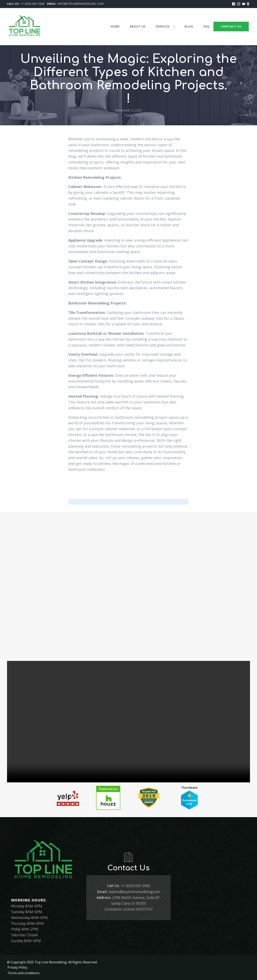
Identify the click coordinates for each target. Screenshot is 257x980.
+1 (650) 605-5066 (33, 4)
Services (163, 26)
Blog (189, 26)
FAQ (206, 26)
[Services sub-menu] (175, 27)
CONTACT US (231, 26)
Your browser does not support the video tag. (128, 722)
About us (138, 26)
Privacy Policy (17, 967)
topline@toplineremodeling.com (128, 891)
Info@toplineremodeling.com (81, 4)
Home (115, 26)
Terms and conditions (23, 972)
